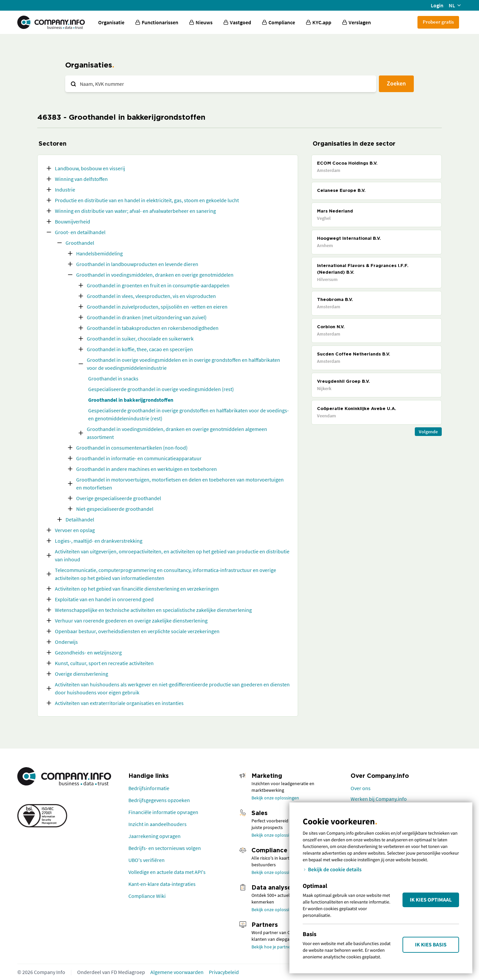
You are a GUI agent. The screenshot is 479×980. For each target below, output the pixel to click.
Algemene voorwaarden (177, 972)
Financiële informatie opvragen (163, 812)
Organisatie (111, 22)
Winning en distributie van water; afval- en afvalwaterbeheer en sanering (135, 211)
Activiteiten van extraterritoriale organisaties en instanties (119, 703)
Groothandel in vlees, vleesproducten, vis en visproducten (151, 296)
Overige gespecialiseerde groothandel (119, 498)
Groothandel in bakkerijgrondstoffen (131, 400)
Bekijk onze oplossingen (275, 798)
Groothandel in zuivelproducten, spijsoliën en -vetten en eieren (157, 307)
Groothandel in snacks (113, 378)
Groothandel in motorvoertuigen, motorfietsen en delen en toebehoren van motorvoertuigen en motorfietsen (180, 484)
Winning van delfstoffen (81, 179)
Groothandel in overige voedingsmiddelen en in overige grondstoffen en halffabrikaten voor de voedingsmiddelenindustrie (183, 364)
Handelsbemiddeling (99, 253)
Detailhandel (80, 519)
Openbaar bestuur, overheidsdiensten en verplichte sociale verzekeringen (137, 631)
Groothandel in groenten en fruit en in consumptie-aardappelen (158, 285)
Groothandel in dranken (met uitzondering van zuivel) (147, 317)
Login (437, 5)
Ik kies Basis (431, 945)
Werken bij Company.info (379, 799)
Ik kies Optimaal (431, 900)
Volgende (428, 432)
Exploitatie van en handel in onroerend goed (104, 599)
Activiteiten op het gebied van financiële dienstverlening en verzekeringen (137, 589)
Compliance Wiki (147, 896)
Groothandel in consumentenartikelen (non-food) (132, 448)
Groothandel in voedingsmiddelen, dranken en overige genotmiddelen (155, 275)
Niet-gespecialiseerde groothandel (115, 509)
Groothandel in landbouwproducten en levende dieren (137, 264)
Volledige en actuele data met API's (167, 872)
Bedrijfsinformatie (149, 788)
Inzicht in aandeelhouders (158, 824)
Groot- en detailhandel (80, 232)
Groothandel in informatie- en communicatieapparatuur (139, 458)
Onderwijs (66, 642)
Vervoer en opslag (75, 530)
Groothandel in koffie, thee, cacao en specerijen (140, 349)
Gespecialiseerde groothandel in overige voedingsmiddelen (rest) (161, 389)
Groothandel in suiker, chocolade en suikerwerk (140, 339)
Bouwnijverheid (73, 221)
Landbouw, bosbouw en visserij (90, 168)
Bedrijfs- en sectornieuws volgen (165, 848)
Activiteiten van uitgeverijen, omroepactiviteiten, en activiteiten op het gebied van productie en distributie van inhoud (172, 555)
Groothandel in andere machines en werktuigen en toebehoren (147, 469)
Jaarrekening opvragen (155, 836)
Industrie (65, 190)
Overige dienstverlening (81, 674)
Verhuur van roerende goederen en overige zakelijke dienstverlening (131, 621)
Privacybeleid (224, 972)
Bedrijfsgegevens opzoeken (159, 800)
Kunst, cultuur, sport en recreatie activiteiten (104, 663)
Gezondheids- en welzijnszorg (88, 652)
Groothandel (80, 243)
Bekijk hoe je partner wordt (278, 947)
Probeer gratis (438, 22)
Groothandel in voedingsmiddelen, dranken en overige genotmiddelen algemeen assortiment (177, 433)
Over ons (361, 788)
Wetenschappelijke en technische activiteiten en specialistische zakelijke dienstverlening (153, 610)
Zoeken (396, 83)
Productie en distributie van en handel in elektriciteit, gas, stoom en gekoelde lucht (147, 200)
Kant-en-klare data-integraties (162, 884)
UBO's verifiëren (147, 860)
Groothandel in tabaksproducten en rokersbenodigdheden (153, 328)
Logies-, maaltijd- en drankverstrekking (99, 541)
